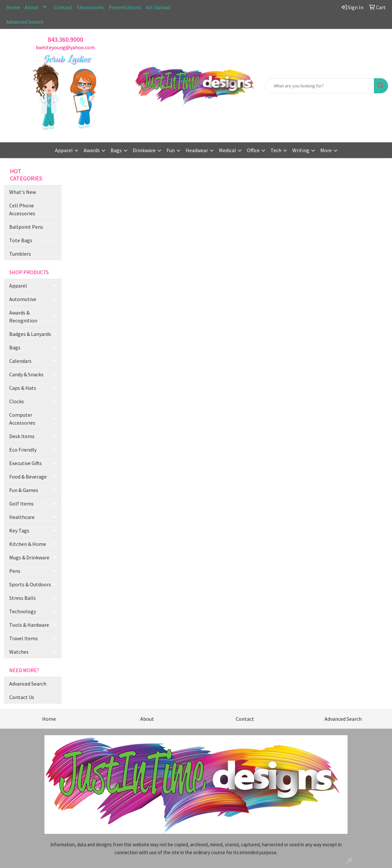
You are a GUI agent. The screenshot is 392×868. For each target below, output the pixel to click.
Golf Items (21, 504)
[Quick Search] (320, 86)
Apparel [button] (64, 150)
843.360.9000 (65, 39)
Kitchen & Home (28, 544)
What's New (23, 192)
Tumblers (20, 254)
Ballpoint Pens (26, 227)
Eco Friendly (23, 450)
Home (13, 7)
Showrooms (91, 7)
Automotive (23, 299)
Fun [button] (171, 150)
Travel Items (24, 638)
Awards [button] (92, 150)
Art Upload (158, 7)
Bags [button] (116, 150)
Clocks (17, 401)
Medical (227, 150)
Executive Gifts (26, 463)
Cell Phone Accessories (22, 209)
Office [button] (253, 150)
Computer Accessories (22, 419)
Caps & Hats (23, 388)
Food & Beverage (28, 477)
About (32, 7)
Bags (15, 347)
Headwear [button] (197, 150)
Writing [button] (301, 150)
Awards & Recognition (23, 317)
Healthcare (22, 517)
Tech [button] (276, 150)
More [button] (326, 150)
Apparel (18, 286)
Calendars (20, 361)
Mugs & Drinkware (29, 557)
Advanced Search (25, 22)
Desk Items (22, 436)
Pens (15, 571)
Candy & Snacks (26, 374)
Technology (23, 611)
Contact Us (22, 697)
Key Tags (19, 530)
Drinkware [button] (144, 150)
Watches (19, 652)
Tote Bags (21, 240)
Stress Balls (23, 598)
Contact (63, 7)
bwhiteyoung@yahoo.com (65, 47)
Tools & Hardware (29, 625)
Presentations (125, 7)
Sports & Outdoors (30, 584)
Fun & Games (24, 490)
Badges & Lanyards (30, 334)
